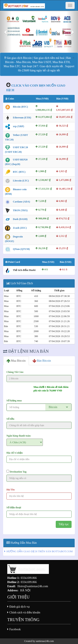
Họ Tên (11, 490)
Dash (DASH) (20, 219)
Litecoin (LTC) (21, 181)
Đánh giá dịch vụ (20, 607)
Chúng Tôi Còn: (15, 372)
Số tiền (10, 419)
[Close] (73, 58)
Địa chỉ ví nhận (15, 453)
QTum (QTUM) (21, 249)
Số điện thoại (14, 508)
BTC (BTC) (19, 172)
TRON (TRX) (20, 210)
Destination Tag (16, 472)
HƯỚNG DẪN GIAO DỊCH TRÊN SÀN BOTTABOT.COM (40, 551)
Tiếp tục (64, 524)
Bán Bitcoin (42, 361)
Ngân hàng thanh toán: (19, 436)
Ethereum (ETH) (22, 118)
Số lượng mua (14, 401)
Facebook (15, 629)
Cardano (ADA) (21, 202)
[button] (6, 32)
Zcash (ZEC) (20, 228)
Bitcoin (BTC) (20, 107)
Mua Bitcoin (16, 361)
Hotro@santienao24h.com (33, 586)
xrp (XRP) (19, 126)
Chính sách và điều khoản (25, 612)
